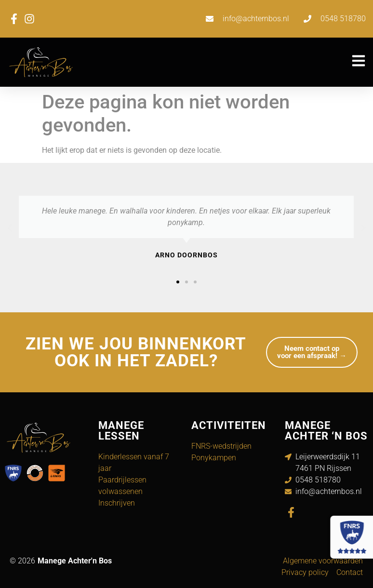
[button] (10, 228)
